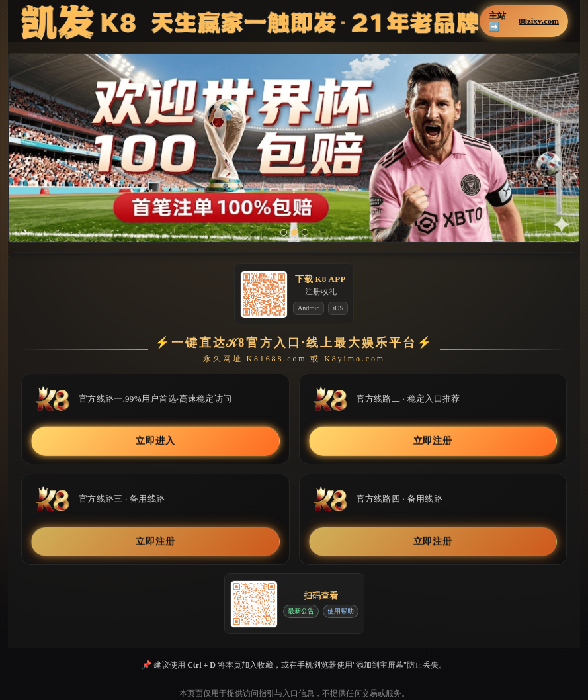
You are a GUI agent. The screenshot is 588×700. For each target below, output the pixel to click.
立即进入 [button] (155, 441)
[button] (294, 148)
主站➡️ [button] (524, 21)
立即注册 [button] (433, 441)
